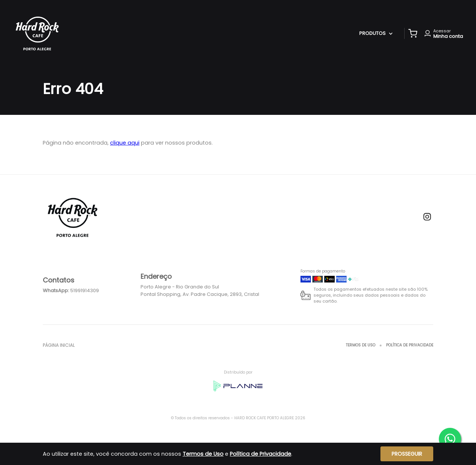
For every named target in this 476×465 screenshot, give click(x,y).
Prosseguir (407, 454)
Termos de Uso (361, 345)
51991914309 (85, 290)
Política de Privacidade (410, 345)
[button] (413, 33)
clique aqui (125, 143)
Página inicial (59, 345)
